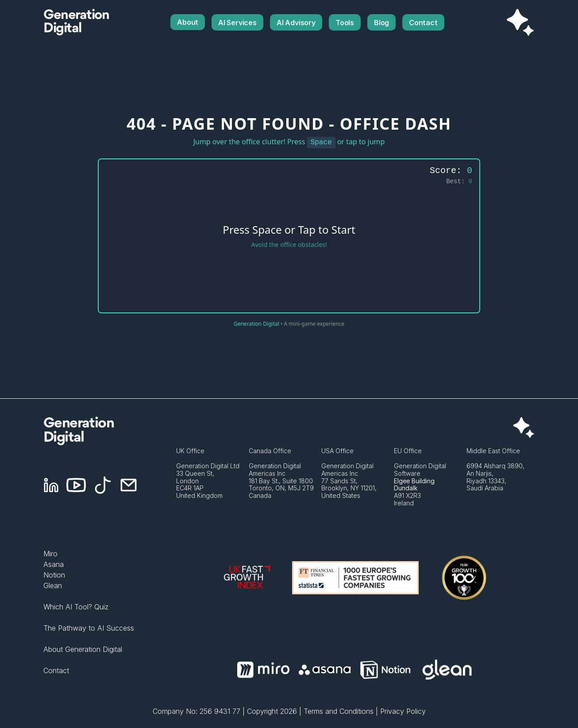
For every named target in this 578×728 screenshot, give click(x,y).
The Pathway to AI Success (89, 628)
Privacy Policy (403, 711)
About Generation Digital (83, 649)
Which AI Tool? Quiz (76, 607)
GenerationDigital (76, 22)
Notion (54, 575)
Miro (50, 554)
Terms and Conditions (339, 711)
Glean (53, 585)
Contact (56, 670)
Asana (54, 564)
